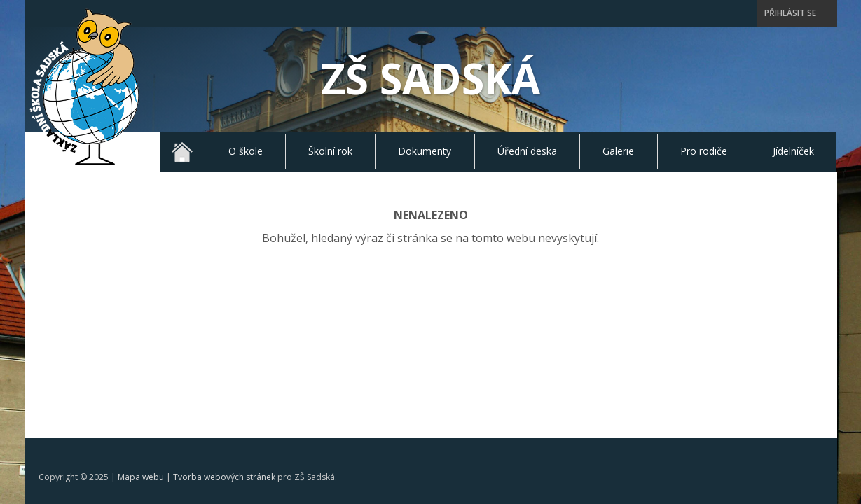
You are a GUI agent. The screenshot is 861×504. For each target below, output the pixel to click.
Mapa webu (141, 327)
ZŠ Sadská (431, 78)
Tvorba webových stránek (224, 327)
